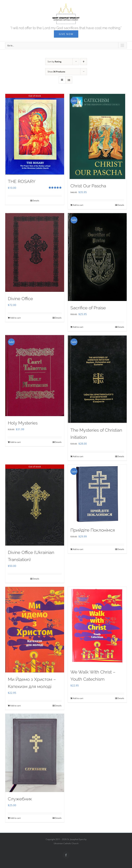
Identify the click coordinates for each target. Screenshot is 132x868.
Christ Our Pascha (88, 186)
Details (36, 201)
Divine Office (20, 299)
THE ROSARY (22, 181)
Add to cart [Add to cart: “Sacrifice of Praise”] (78, 327)
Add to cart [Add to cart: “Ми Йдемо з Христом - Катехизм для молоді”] (15, 706)
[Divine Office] (35, 252)
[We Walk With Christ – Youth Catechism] (97, 626)
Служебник (20, 799)
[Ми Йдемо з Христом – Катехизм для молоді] (35, 630)
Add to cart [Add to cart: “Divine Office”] (15, 318)
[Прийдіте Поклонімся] (97, 494)
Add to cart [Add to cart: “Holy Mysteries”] (15, 442)
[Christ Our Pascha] (97, 136)
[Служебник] (35, 753)
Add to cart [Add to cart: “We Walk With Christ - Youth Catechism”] (78, 698)
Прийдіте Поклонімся (93, 530)
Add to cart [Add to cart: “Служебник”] (15, 818)
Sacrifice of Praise (88, 308)
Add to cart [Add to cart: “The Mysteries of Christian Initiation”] (78, 456)
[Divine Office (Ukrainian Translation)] (35, 505)
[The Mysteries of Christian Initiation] (97, 379)
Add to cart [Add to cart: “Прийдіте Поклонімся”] (78, 549)
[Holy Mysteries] (35, 376)
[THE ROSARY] (35, 134)
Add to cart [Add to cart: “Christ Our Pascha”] (78, 205)
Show (56, 72)
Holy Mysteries (23, 423)
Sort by (54, 62)
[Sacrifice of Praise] (97, 257)
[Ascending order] (84, 62)
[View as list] (69, 80)
